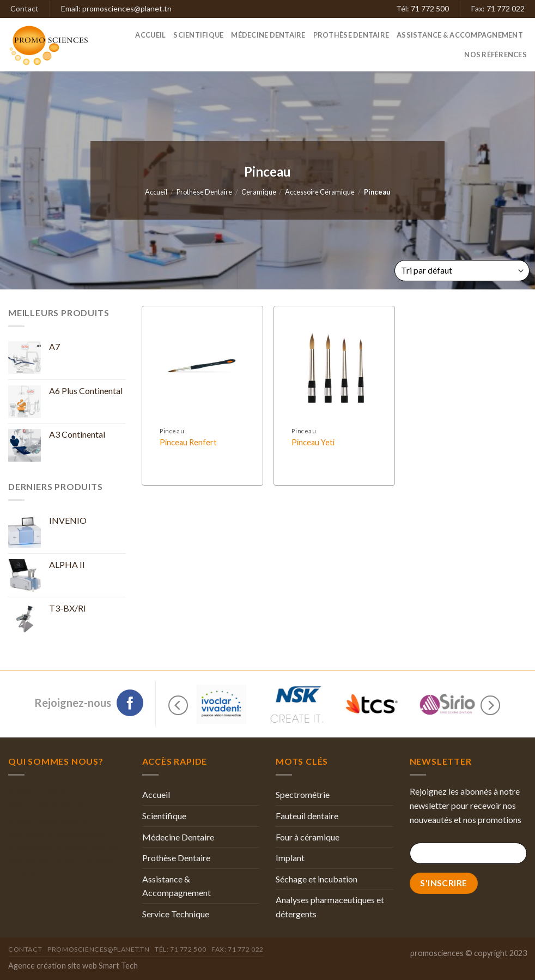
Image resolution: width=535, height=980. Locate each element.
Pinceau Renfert (188, 442)
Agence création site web (53, 966)
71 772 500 (430, 8)
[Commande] (462, 271)
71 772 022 (506, 8)
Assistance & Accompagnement (460, 35)
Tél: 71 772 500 (180, 949)
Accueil (150, 35)
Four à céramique (308, 837)
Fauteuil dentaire (307, 816)
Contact (25, 8)
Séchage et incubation (317, 879)
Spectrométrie (303, 794)
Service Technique (176, 914)
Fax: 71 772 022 (238, 949)
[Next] (490, 706)
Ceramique (259, 192)
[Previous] (178, 706)
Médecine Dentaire (268, 35)
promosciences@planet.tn (127, 8)
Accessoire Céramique (320, 192)
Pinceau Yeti (313, 442)
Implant (290, 858)
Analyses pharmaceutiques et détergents (330, 907)
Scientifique (198, 35)
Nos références (496, 55)
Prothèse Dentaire (351, 35)
